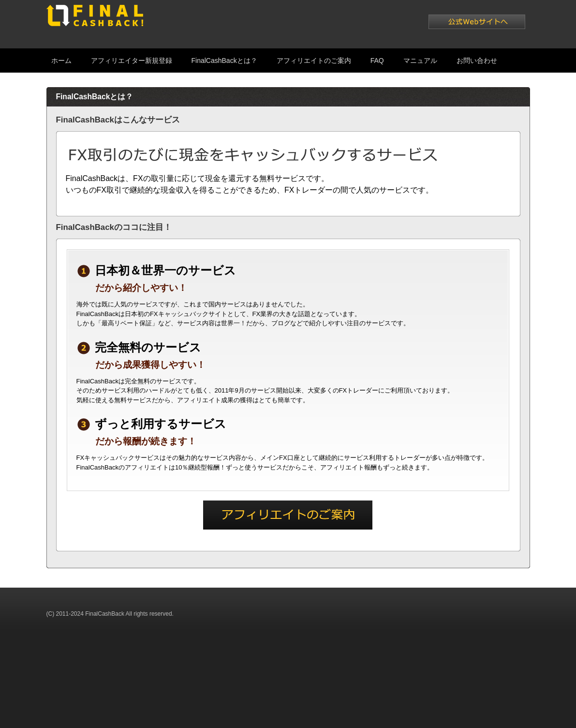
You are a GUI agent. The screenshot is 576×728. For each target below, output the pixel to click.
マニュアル (420, 61)
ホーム (61, 61)
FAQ (377, 61)
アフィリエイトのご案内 (314, 61)
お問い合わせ (477, 61)
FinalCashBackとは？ (224, 61)
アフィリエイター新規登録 (132, 61)
